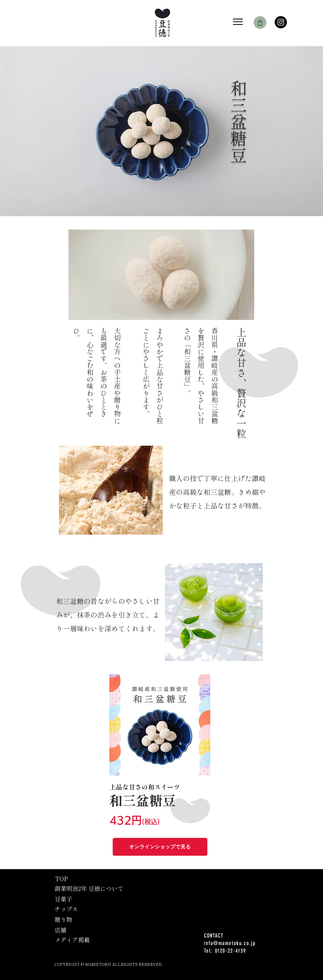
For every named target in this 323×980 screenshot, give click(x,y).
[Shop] (260, 22)
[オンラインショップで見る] (160, 847)
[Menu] (238, 22)
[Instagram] (281, 22)
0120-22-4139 (231, 951)
